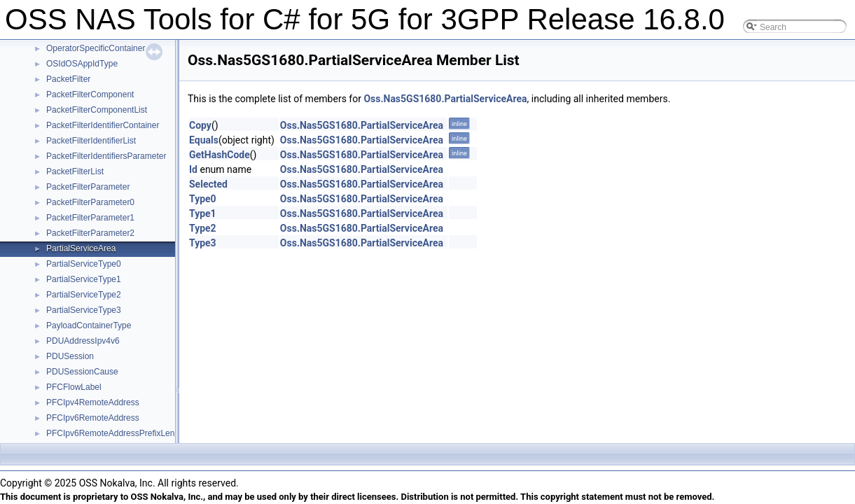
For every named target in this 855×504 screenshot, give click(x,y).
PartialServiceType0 (84, 264)
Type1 (203, 213)
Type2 (203, 228)
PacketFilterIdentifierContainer (103, 125)
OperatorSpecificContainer (96, 48)
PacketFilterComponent (90, 94)
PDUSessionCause (82, 372)
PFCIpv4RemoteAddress (93, 402)
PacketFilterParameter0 (90, 202)
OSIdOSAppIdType (82, 64)
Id (193, 169)
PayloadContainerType (89, 325)
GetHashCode (220, 155)
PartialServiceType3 (84, 310)
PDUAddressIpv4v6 (83, 341)
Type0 (203, 199)
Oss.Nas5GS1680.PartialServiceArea (445, 99)
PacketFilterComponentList (97, 110)
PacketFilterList (75, 171)
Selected (208, 184)
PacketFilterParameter (88, 187)
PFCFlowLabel (74, 387)
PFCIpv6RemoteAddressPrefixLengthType (125, 433)
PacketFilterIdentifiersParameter (106, 156)
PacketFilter (68, 79)
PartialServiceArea (81, 248)
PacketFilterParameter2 (90, 233)
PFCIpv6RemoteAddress (93, 418)
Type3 (203, 243)
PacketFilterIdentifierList (91, 141)
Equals (204, 140)
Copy (200, 125)
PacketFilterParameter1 (90, 218)
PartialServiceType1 (84, 279)
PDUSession (70, 356)
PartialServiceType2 (84, 295)
